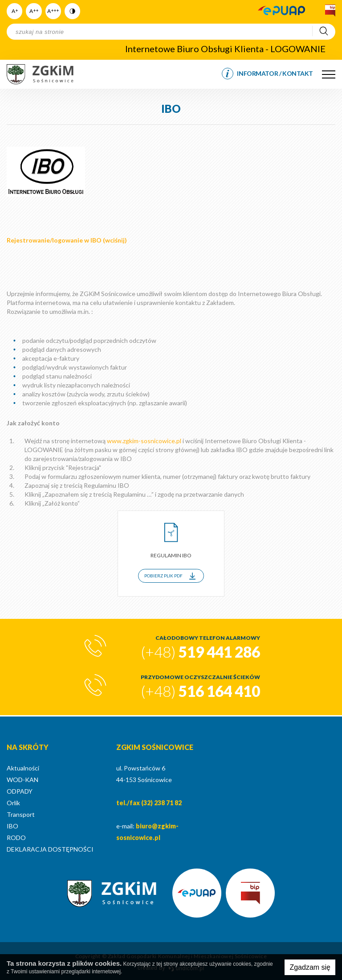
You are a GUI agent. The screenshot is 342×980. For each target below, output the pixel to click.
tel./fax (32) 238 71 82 (149, 803)
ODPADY (20, 791)
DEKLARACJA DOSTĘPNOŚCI (50, 849)
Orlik (13, 803)
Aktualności (23, 768)
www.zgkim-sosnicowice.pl (144, 441)
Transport (21, 814)
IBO (12, 826)
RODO (16, 838)
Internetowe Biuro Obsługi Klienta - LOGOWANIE (225, 49)
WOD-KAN (22, 780)
